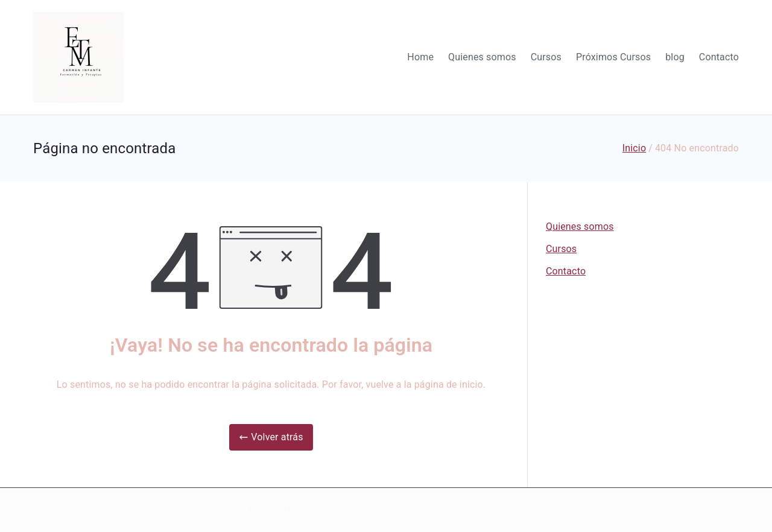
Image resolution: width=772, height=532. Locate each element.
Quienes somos (482, 57)
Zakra (459, 510)
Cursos (546, 57)
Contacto (719, 57)
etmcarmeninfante (354, 510)
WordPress (499, 510)
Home (420, 57)
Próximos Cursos (613, 57)
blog (675, 57)
